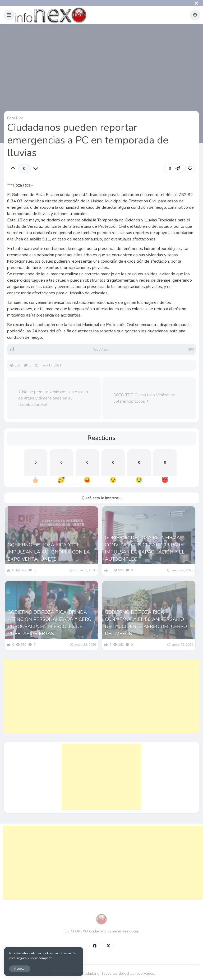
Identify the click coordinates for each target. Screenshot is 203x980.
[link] (190, 168)
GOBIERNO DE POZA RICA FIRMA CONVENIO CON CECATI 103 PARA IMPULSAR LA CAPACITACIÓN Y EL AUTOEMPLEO (145, 548)
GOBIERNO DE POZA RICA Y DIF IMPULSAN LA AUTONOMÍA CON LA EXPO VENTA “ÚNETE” (49, 552)
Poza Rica (15, 118)
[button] (9, 15)
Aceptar (20, 969)
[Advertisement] (101, 697)
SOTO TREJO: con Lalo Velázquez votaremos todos (144, 398)
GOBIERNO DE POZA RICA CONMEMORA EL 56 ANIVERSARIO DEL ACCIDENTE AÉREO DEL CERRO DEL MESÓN (146, 623)
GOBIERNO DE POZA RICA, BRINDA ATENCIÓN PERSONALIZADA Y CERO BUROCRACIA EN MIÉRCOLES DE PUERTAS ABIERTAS (50, 623)
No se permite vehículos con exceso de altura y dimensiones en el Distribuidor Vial (53, 398)
